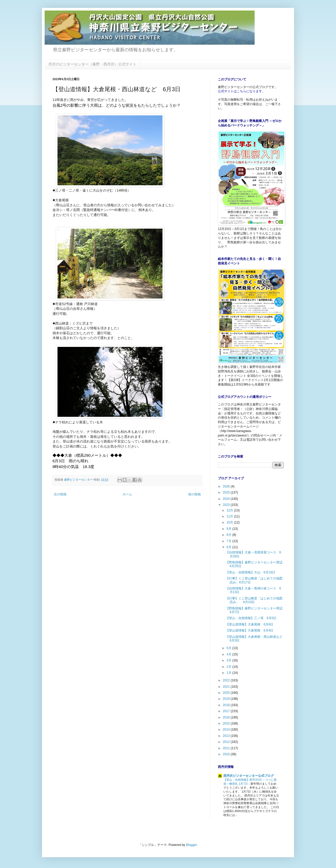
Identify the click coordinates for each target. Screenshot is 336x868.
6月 (229, 547)
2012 (227, 742)
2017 (227, 711)
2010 (227, 754)
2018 (227, 705)
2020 (227, 693)
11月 (230, 516)
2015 (227, 723)
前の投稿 (195, 494)
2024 (227, 499)
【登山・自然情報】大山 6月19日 (250, 572)
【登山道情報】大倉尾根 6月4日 (250, 630)
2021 (227, 687)
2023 (227, 505)
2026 (227, 486)
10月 (230, 522)
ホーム (127, 494)
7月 (229, 541)
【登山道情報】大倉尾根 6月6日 (250, 624)
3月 (229, 660)
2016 (227, 717)
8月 (229, 535)
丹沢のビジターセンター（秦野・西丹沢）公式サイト (92, 64)
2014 (227, 730)
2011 (227, 748)
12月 (230, 510)
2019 (227, 699)
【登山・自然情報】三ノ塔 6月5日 (251, 618)
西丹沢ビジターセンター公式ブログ (249, 776)
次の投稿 (60, 494)
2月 (229, 667)
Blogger (191, 845)
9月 (229, 529)
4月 (229, 654)
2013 (227, 736)
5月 (229, 648)
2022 (227, 680)
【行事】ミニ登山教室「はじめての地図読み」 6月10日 (254, 600)
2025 (227, 492)
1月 (229, 673)
